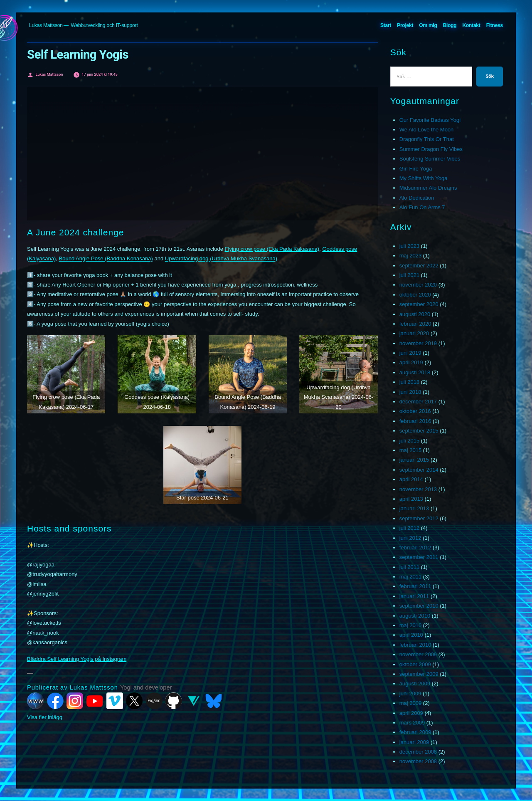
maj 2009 (410, 703)
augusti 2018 (415, 372)
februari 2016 (415, 421)
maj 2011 (410, 577)
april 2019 (411, 362)
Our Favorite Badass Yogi (430, 120)
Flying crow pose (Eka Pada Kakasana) (272, 249)
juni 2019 (410, 353)
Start (386, 25)
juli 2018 (409, 382)
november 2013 (418, 489)
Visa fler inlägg (45, 717)
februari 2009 (415, 732)
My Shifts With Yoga (424, 178)
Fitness (495, 25)
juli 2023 (409, 246)
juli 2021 (409, 275)
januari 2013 (414, 508)
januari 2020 (414, 333)
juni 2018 (410, 392)
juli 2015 (409, 441)
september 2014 (419, 470)
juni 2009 (410, 693)
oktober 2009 (415, 664)
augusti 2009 (415, 684)
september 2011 (419, 557)
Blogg (450, 25)
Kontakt (472, 25)
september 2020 (419, 304)
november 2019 (418, 343)
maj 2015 (410, 450)
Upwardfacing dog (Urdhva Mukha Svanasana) (221, 258)
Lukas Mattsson (46, 25)
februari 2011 (415, 586)
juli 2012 (409, 528)
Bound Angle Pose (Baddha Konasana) (106, 258)
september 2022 (419, 266)
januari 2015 (414, 460)
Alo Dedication (417, 198)
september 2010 (419, 606)
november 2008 (418, 761)
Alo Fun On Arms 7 (422, 207)
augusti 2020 (415, 314)
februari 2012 (415, 548)
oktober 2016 (415, 411)
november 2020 (418, 285)
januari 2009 (414, 742)
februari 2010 (415, 645)
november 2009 (418, 654)
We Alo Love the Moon (427, 130)
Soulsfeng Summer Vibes (430, 159)
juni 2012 (410, 538)
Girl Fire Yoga (416, 169)
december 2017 (418, 402)
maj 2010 (410, 625)
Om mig (428, 25)
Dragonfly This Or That (427, 139)
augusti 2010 (415, 616)
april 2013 (411, 499)
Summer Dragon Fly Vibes (431, 149)
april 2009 (411, 713)
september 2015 (419, 431)
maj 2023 (410, 256)
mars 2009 (412, 723)
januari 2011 (414, 596)
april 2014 (411, 479)
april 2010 (411, 635)
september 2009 (419, 674)
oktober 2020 (415, 295)
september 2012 (419, 518)
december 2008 (418, 752)
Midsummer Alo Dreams (428, 188)
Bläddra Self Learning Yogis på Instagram (77, 659)
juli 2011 (409, 567)
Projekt (405, 25)
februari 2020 (415, 324)
